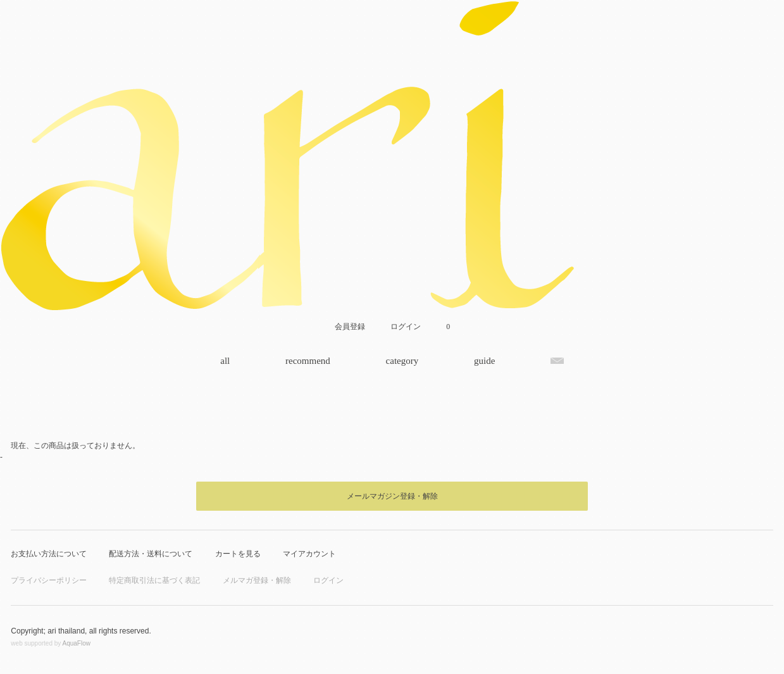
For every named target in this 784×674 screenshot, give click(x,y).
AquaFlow (77, 643)
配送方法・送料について (151, 554)
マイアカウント (309, 554)
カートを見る (238, 554)
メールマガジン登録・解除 (392, 496)
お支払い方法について (49, 554)
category (402, 361)
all (225, 361)
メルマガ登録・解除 (257, 580)
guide (484, 361)
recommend (308, 361)
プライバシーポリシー (49, 580)
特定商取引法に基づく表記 (154, 580)
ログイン (328, 580)
